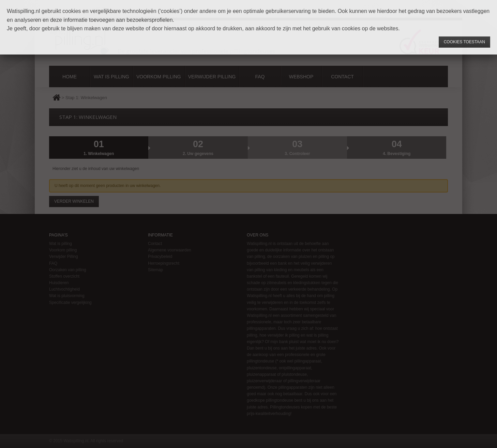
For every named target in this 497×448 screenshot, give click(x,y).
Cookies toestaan (464, 42)
